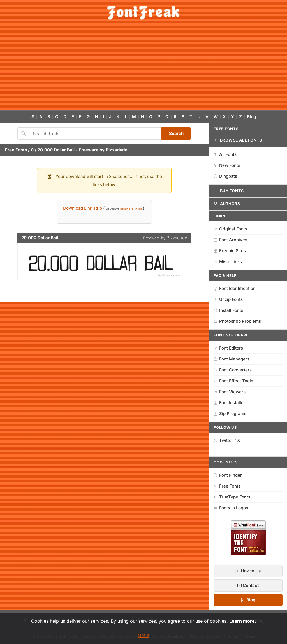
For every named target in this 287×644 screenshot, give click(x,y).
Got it (144, 635)
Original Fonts (230, 229)
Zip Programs (230, 414)
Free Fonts (16, 150)
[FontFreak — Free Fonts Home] (143, 13)
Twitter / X (227, 440)
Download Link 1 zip (83, 208)
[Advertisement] (143, 68)
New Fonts (227, 165)
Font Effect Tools (233, 381)
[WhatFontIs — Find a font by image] (248, 554)
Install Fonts (228, 310)
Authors (227, 204)
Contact (248, 585)
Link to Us (248, 571)
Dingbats (225, 176)
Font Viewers (230, 392)
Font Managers (232, 359)
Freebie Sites (230, 251)
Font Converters (233, 370)
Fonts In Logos (231, 508)
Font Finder (228, 475)
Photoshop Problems (237, 321)
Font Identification (235, 288)
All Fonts (225, 154)
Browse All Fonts (238, 140)
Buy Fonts (229, 191)
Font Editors (228, 348)
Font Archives (230, 240)
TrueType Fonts (232, 497)
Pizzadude (116, 150)
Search (176, 133)
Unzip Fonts (228, 299)
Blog (251, 117)
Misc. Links (228, 262)
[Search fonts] (95, 134)
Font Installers (231, 403)
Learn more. (243, 621)
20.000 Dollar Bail (56, 150)
